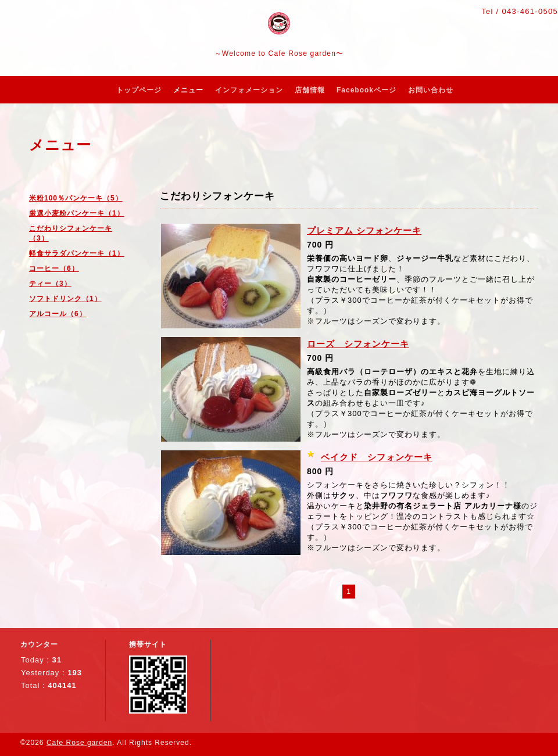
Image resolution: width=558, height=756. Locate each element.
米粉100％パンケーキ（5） (76, 198)
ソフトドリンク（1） (65, 299)
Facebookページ (366, 90)
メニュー (188, 90)
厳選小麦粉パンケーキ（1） (77, 213)
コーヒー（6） (54, 268)
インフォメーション (249, 90)
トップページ (139, 90)
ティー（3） (50, 284)
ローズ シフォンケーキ (358, 344)
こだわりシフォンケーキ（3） (71, 233)
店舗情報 (310, 90)
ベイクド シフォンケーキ (377, 457)
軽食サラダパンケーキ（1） (77, 253)
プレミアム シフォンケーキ (364, 230)
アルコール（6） (58, 314)
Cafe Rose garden (79, 743)
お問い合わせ (431, 90)
